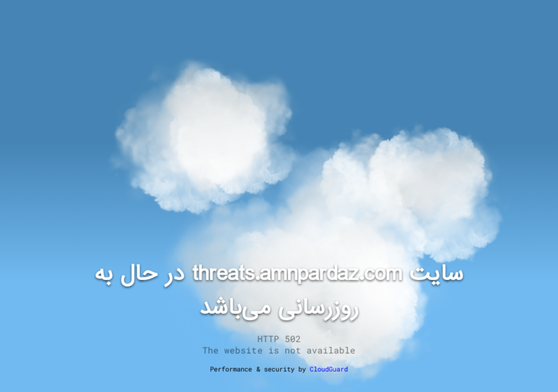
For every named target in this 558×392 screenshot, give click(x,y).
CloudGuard (329, 369)
